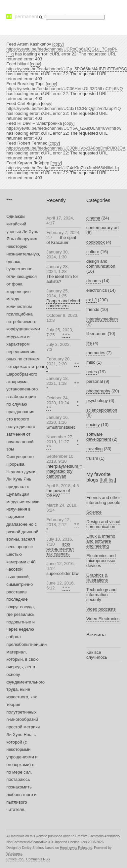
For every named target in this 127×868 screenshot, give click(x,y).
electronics (97, 290)
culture (93, 252)
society (93, 425)
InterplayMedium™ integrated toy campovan (64, 471)
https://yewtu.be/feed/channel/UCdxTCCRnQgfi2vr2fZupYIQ (63, 108)
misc (91, 362)
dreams (93, 281)
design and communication (101, 264)
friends (93, 309)
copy (58, 44)
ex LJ (91, 300)
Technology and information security (101, 595)
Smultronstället (61, 427)
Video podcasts (101, 609)
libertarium (96, 334)
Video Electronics (103, 619)
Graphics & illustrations (97, 578)
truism (92, 458)
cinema (93, 218)
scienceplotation (102, 410)
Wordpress (14, 854)
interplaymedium (102, 319)
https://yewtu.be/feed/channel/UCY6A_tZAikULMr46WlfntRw (64, 128)
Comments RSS (38, 859)
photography (98, 391)
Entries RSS (15, 859)
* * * (66, 335)
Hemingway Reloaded (76, 848)
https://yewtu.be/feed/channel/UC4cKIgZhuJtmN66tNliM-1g (63, 168)
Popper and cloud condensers (63, 303)
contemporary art (103, 228)
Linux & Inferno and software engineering (101, 541)
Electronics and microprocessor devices (101, 561)
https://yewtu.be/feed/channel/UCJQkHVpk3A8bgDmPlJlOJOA (66, 148)
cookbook (96, 242)
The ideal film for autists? (62, 279)
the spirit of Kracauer (61, 240)
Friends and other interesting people (103, 500)
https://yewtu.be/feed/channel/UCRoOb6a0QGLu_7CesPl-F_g (62, 51)
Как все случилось (97, 655)
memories (96, 353)
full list (108, 480)
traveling (94, 449)
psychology (97, 401)
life (89, 343)
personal (95, 381)
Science (94, 512)
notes (92, 372)
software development (99, 437)
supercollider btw (63, 573)
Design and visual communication (103, 524)
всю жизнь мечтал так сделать (60, 549)
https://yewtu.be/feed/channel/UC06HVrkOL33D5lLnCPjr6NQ (64, 89)
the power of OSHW (58, 493)
